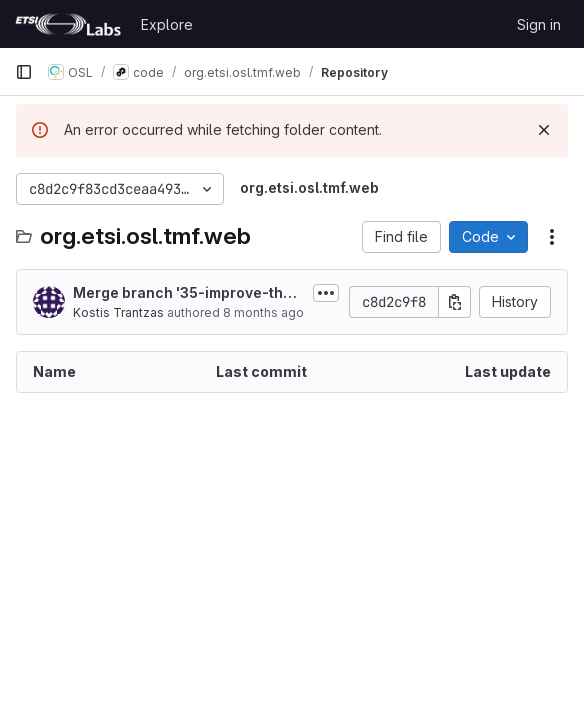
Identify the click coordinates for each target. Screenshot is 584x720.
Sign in (539, 24)
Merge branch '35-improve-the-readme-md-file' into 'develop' (189, 293)
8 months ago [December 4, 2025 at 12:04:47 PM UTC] (263, 312)
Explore (167, 24)
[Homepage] (68, 24)
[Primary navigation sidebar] (24, 72)
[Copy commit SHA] (455, 302)
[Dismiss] (544, 130)
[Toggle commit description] (326, 293)
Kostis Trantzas (118, 312)
